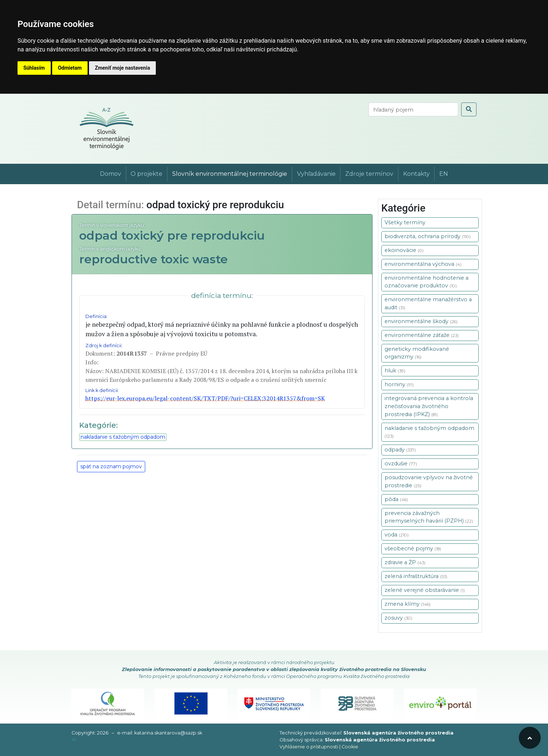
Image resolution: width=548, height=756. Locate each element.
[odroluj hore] (530, 738)
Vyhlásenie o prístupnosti (309, 747)
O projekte (146, 174)
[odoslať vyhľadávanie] (469, 109)
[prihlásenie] (74, 740)
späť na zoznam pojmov (111, 466)
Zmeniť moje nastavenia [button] (122, 68)
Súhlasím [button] (34, 68)
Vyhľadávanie (316, 174)
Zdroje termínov (369, 174)
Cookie (350, 747)
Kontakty (416, 174)
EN (444, 174)
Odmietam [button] (70, 68)
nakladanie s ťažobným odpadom (123, 437)
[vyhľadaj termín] (413, 109)
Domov (111, 174)
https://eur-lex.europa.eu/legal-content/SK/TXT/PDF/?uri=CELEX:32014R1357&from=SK (205, 398)
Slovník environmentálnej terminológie (230, 174)
